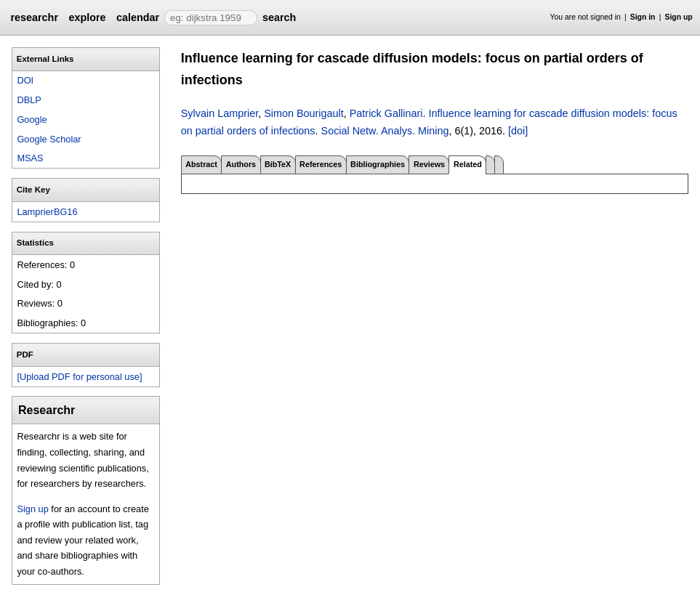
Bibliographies (378, 164)
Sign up (679, 17)
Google (32, 120)
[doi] (518, 131)
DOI (25, 80)
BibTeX (278, 164)
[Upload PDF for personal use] (79, 377)
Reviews (429, 164)
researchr (34, 17)
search (279, 17)
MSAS (30, 158)
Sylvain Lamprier (220, 113)
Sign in (643, 17)
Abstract (201, 164)
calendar (138, 17)
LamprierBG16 (47, 212)
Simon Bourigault (304, 113)
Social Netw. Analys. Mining (385, 131)
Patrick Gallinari (386, 113)
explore (87, 17)
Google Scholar (49, 139)
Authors (241, 164)
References (321, 164)
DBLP (29, 100)
